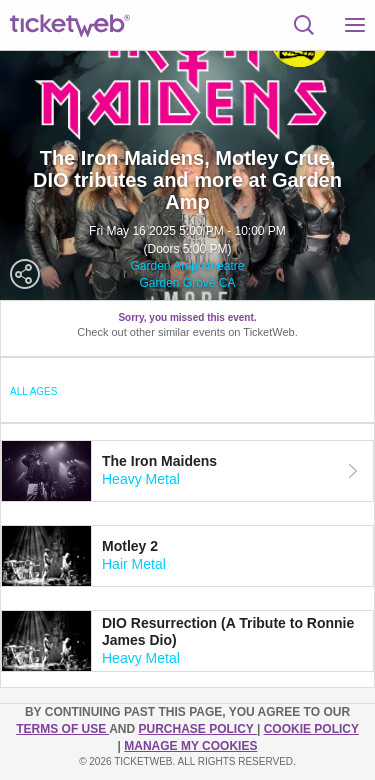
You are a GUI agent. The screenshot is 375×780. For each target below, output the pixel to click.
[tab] (187, 471)
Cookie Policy (311, 729)
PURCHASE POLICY (197, 729)
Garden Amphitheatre (187, 266)
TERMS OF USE (62, 729)
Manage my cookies (190, 746)
